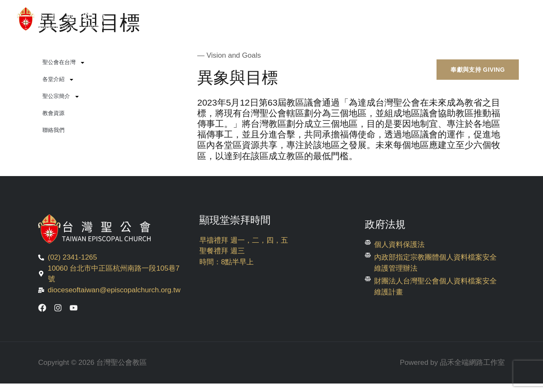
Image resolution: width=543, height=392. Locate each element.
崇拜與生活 (328, 45)
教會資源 (53, 113)
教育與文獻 (446, 45)
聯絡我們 (53, 130)
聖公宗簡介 (61, 97)
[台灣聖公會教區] (64, 19)
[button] (478, 70)
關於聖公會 (217, 45)
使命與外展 (387, 45)
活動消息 (272, 45)
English (498, 45)
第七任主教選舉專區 (152, 45)
